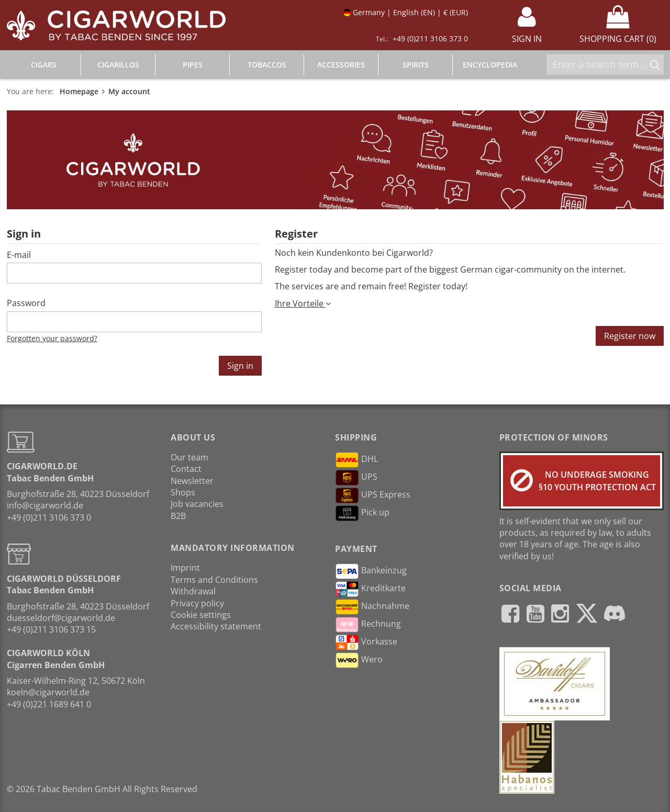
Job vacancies (197, 504)
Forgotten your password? (52, 338)
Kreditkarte (370, 589)
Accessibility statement (216, 626)
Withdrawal (193, 591)
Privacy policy (197, 603)
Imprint (185, 568)
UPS (356, 478)
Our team (189, 457)
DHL (356, 460)
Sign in (240, 366)
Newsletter (192, 481)
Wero (359, 660)
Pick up (362, 513)
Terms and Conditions (214, 580)
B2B (178, 516)
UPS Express (373, 495)
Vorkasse (366, 642)
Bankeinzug (371, 571)
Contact (186, 469)
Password (26, 303)
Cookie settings (201, 615)
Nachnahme (372, 607)
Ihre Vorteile (303, 303)
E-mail (19, 255)
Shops (183, 492)
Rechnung (368, 625)
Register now (630, 336)
